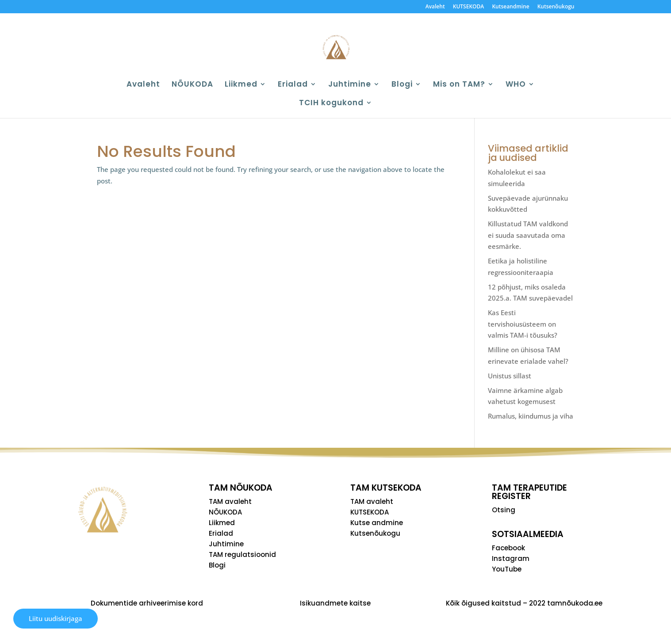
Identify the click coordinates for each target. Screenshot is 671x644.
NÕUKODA (192, 85)
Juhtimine (350, 85)
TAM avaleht (230, 501)
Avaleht (435, 7)
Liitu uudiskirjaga (56, 618)
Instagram (511, 558)
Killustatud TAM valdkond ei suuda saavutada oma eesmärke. (528, 235)
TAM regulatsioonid (242, 554)
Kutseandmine (510, 7)
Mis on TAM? (459, 85)
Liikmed (241, 85)
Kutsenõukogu (556, 7)
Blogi (402, 85)
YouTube (507, 569)
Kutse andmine (377, 523)
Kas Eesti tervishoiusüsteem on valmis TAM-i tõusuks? (523, 324)
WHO (516, 85)
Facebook (508, 548)
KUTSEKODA (468, 7)
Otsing (504, 510)
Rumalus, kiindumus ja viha (531, 416)
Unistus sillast (510, 376)
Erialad (293, 85)
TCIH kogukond (331, 104)
